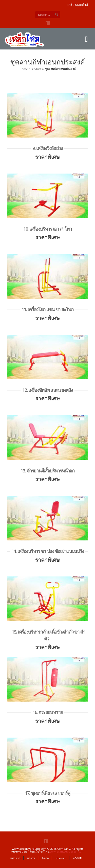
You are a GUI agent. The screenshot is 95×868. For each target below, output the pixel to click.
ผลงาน (31, 858)
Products (36, 69)
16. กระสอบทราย (48, 712)
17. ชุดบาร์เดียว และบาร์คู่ (48, 793)
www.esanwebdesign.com (67, 851)
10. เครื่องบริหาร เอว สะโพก (48, 229)
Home (24, 69)
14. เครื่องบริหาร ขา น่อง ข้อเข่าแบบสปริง (48, 551)
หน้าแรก (15, 858)
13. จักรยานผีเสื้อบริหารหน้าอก (47, 471)
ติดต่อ (45, 858)
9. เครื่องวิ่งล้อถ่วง (48, 148)
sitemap (61, 858)
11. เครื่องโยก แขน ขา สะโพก (47, 309)
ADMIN (78, 858)
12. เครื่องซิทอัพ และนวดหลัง (48, 390)
